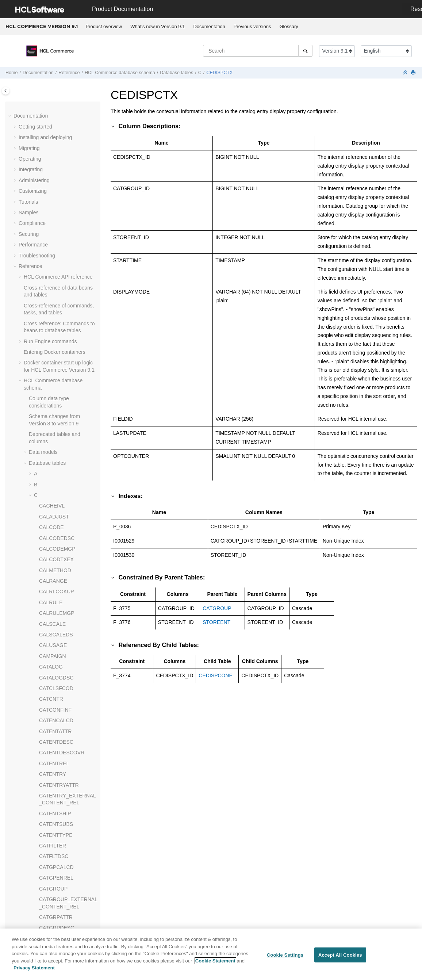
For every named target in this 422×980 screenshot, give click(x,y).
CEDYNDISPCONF (61, 144)
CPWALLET (53, 928)
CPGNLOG (52, 799)
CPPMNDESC (55, 874)
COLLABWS (53, 670)
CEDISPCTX (219, 73)
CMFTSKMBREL (58, 488)
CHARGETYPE (57, 230)
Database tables (177, 73)
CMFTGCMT (54, 456)
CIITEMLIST (53, 273)
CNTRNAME (53, 649)
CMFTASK (51, 424)
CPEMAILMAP (56, 778)
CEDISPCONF (56, 123)
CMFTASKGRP (57, 445)
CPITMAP (50, 820)
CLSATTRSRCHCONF (65, 327)
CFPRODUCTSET (60, 219)
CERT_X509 (53, 166)
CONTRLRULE (56, 745)
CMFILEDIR (53, 413)
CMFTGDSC (53, 466)
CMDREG (50, 370)
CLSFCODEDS (57, 337)
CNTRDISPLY (55, 638)
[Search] (305, 51)
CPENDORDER (57, 788)
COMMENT (52, 724)
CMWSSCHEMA (58, 627)
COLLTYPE (52, 713)
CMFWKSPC (54, 498)
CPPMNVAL (53, 917)
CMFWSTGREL (57, 520)
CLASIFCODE (55, 284)
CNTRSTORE (55, 659)
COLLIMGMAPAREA (63, 703)
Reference (69, 73)
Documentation (209, 26)
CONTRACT (53, 735)
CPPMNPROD (56, 906)
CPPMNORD (54, 896)
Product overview (104, 26)
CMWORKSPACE (60, 617)
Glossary (289, 26)
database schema (120, 73)
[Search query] (258, 51)
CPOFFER (51, 831)
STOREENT (216, 622)
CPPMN (48, 842)
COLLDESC (53, 692)
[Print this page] (414, 73)
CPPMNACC (54, 853)
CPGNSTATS (54, 810)
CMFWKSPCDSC (59, 509)
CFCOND (50, 187)
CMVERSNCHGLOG (63, 574)
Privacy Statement (34, 970)
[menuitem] (104, 27)
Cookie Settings (285, 957)
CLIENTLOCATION (61, 316)
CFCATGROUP (57, 177)
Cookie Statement (215, 963)
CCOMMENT (54, 112)
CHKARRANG (55, 241)
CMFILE (48, 402)
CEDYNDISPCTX (59, 155)
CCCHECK (52, 102)
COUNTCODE (55, 756)
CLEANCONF (55, 305)
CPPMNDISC (54, 885)
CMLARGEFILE (57, 531)
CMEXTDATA (54, 380)
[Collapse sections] (406, 73)
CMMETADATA (56, 541)
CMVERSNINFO (58, 606)
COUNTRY (52, 767)
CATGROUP (217, 608)
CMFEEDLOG (55, 391)
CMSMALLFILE (57, 563)
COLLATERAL (55, 681)
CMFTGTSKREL (58, 477)
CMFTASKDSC (56, 434)
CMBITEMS (53, 359)
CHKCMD (50, 252)
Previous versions (252, 26)
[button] (36, 102)
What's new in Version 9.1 (158, 26)
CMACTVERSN (57, 348)
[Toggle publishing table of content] (6, 91)
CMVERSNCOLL (59, 584)
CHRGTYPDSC (57, 263)
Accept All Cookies (340, 957)
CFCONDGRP (55, 198)
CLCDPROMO (56, 295)
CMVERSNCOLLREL (64, 595)
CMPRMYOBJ (55, 552)
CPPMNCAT (53, 864)
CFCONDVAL (55, 209)
